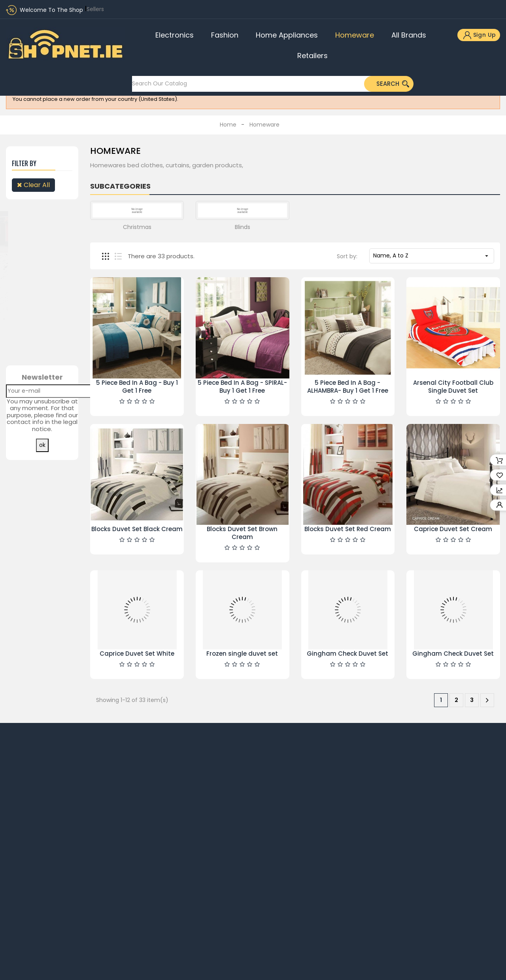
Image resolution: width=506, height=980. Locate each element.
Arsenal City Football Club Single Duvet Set (453, 387)
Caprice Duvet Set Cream (453, 529)
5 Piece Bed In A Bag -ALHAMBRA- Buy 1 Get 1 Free (348, 387)
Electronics (175, 35)
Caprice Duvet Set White (137, 654)
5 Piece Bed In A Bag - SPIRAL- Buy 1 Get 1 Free (242, 387)
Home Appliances (287, 35)
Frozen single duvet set (242, 654)
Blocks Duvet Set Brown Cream (242, 533)
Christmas (137, 227)
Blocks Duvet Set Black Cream (137, 529)
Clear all (33, 185)
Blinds (243, 227)
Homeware (355, 35)
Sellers (95, 9)
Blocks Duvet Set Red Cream (348, 529)
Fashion (225, 35)
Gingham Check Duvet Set (347, 654)
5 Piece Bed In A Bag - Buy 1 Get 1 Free (137, 387)
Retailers (312, 56)
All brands (409, 35)
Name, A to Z (432, 255)
